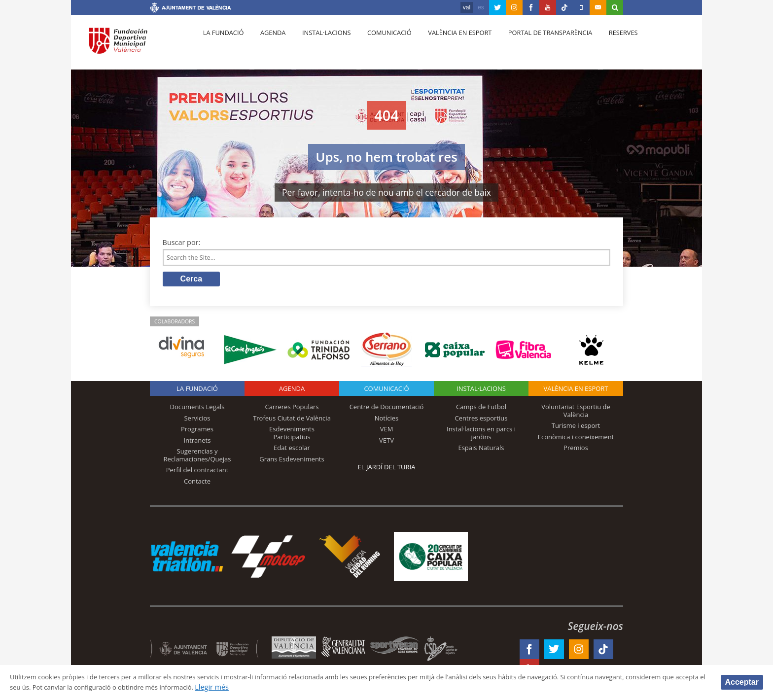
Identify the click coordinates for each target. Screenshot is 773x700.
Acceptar (742, 682)
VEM (387, 432)
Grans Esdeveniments (292, 462)
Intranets (197, 443)
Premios (576, 451)
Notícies (387, 420)
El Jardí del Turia (387, 470)
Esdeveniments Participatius (292, 436)
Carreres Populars (292, 410)
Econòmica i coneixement (576, 439)
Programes (197, 432)
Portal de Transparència (534, 45)
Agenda (268, 45)
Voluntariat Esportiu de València (576, 414)
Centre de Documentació (387, 410)
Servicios (197, 420)
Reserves (604, 45)
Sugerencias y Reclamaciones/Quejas (197, 458)
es (481, 7)
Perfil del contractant (197, 473)
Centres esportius (481, 420)
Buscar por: (182, 242)
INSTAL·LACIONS (481, 391)
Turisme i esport (576, 428)
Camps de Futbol (481, 410)
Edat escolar (292, 451)
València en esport (446, 45)
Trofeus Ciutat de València (292, 420)
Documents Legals (197, 410)
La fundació (222, 45)
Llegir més (323, 687)
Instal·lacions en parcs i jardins (481, 436)
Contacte (197, 484)
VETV (386, 443)
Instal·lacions (318, 45)
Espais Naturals (481, 451)
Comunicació (378, 45)
